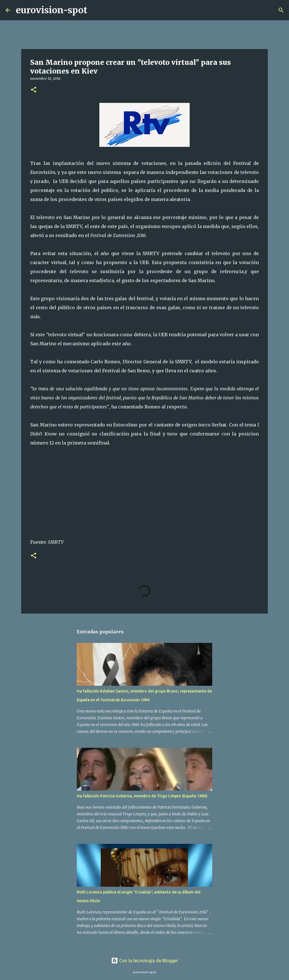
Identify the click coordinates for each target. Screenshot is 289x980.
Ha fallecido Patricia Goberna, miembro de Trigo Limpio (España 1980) (142, 796)
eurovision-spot (52, 10)
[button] (34, 90)
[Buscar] (95, 10)
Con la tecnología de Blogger (145, 961)
